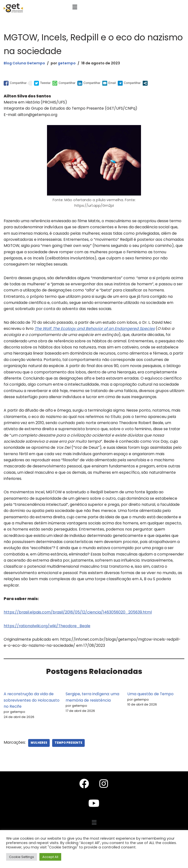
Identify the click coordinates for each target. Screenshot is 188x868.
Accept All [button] (50, 857)
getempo (67, 63)
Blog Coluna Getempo (24, 63)
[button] (75, 7)
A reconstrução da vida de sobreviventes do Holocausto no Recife (32, 711)
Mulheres (39, 754)
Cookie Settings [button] (22, 857)
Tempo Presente (69, 754)
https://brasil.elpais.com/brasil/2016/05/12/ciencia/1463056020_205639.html (79, 622)
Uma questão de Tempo (151, 704)
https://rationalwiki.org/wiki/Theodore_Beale (48, 636)
